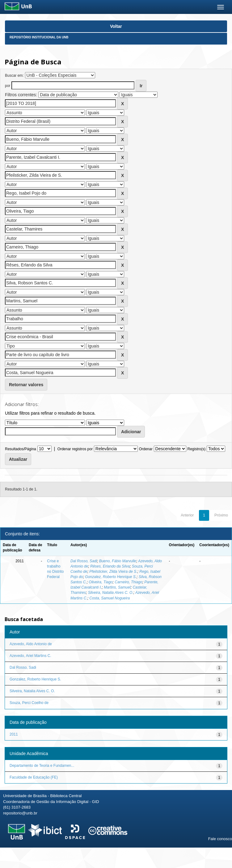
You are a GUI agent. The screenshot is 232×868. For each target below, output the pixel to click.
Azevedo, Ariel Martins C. (30, 656)
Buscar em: (14, 76)
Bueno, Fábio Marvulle (118, 561)
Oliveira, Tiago (101, 582)
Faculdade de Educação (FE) (34, 777)
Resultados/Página (21, 449)
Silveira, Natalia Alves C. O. (111, 593)
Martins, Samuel (117, 587)
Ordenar (146, 449)
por (8, 86)
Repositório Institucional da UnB (39, 37)
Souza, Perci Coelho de (29, 703)
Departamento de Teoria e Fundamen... (42, 766)
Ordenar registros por (75, 449)
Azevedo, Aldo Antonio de (31, 644)
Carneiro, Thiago (128, 582)
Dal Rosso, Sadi (84, 561)
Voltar (116, 26)
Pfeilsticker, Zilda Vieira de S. (113, 572)
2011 (14, 734)
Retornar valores (26, 385)
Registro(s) (196, 449)
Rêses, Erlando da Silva (110, 566)
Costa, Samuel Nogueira (110, 598)
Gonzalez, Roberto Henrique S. (111, 577)
